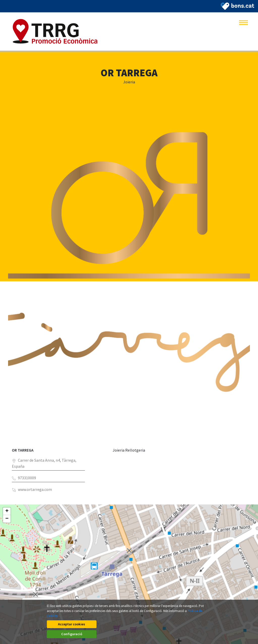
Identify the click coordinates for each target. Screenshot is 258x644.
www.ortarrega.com (35, 489)
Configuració (186, 634)
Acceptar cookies (72, 634)
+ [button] (7, 511)
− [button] (7, 519)
